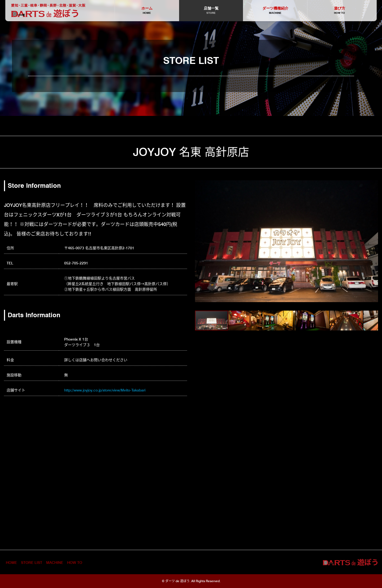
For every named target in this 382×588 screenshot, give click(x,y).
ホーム (147, 11)
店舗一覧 (211, 11)
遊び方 (339, 11)
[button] (200, 241)
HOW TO (75, 563)
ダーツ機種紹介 (275, 11)
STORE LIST (32, 563)
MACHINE (55, 563)
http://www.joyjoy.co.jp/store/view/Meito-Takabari (105, 390)
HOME (11, 563)
